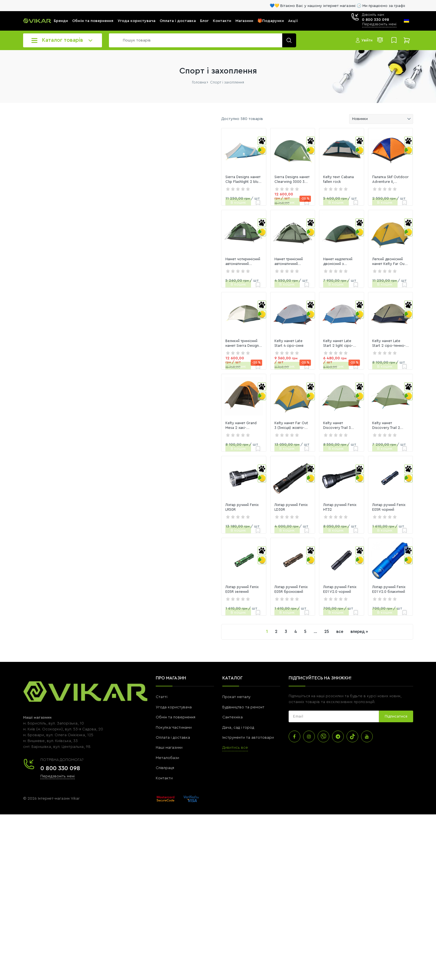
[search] (201, 40)
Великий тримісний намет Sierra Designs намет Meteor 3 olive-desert (144, 427)
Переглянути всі (37, 340)
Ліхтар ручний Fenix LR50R (139, 645)
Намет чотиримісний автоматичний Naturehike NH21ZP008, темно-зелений (140, 317)
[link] (147, 164)
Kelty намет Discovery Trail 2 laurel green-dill (376, 536)
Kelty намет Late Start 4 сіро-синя (223, 426)
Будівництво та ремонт (243, 873)
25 (271, 797)
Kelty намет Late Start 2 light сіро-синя (300, 426)
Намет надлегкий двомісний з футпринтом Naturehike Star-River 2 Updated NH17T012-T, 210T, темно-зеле (299, 317)
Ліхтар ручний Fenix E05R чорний (375, 645)
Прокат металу (236, 863)
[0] (36, 194)
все (285, 797)
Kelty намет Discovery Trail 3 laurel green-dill (300, 536)
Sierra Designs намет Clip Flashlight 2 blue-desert (138, 207)
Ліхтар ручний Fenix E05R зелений (147, 755)
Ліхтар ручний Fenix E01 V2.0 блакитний (371, 755)
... (260, 797)
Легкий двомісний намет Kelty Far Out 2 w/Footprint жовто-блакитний (376, 317)
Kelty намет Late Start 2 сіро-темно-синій (372, 426)
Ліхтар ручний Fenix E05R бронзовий (215, 755)
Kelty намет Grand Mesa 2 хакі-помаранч (143, 536)
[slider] (26, 207)
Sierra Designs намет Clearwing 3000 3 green (220, 207)
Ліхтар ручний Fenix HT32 (292, 645)
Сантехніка (232, 883)
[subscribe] (334, 882)
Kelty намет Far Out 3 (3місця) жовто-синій (219, 536)
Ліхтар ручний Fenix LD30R (216, 645)
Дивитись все (235, 913)
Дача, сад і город (238, 893)
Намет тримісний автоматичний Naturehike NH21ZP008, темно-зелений (221, 317)
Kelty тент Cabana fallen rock (295, 207)
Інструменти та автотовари (248, 903)
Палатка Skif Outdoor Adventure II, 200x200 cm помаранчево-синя (376, 207)
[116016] (79, 194)
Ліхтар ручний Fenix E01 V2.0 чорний (294, 755)
